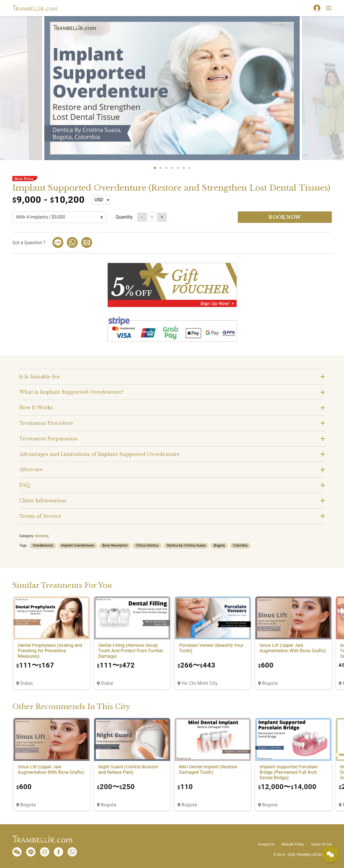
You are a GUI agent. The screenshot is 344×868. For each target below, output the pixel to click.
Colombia (240, 545)
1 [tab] (155, 168)
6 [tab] (184, 168)
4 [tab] (172, 168)
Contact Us (266, 844)
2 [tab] (161, 168)
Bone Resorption (115, 545)
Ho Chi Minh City (200, 683)
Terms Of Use (321, 844)
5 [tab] (178, 168)
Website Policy (293, 844)
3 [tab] (166, 168)
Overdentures (43, 545)
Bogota (219, 545)
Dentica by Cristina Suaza (186, 545)
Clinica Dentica (147, 545)
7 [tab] (189, 168)
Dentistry (41, 536)
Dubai (27, 683)
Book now (285, 217)
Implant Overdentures (78, 545)
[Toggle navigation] (328, 8)
